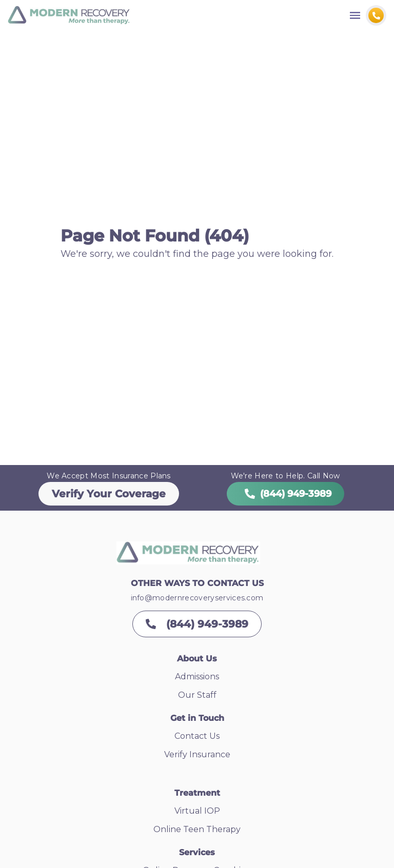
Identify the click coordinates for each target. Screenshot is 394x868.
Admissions (197, 677)
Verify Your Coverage (109, 494)
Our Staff (197, 695)
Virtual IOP (197, 811)
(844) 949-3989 (285, 494)
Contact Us (197, 736)
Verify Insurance (197, 754)
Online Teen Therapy (197, 829)
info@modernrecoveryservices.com (197, 598)
